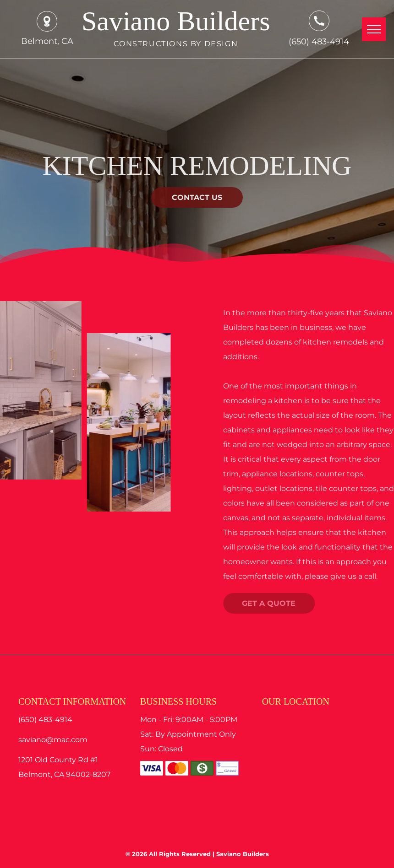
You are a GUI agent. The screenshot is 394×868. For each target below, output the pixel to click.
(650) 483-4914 (319, 42)
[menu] (374, 29)
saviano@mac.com (53, 740)
